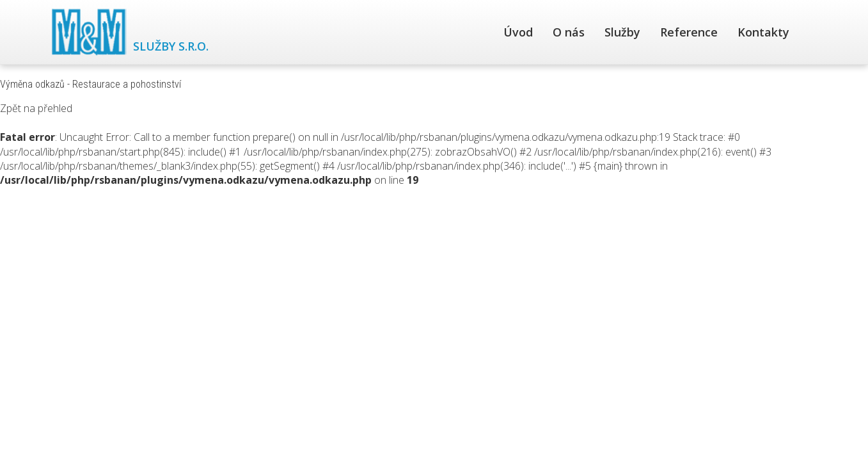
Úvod (518, 32)
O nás (569, 32)
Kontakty (763, 32)
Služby (622, 32)
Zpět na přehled (36, 108)
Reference (689, 32)
